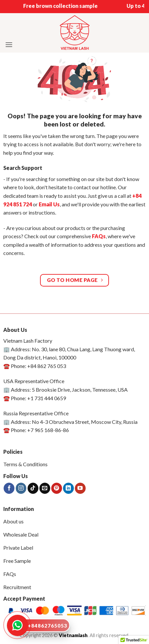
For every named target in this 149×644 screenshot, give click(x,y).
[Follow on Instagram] (21, 488)
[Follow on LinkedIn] (68, 488)
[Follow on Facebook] (9, 488)
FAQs (99, 236)
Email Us (49, 204)
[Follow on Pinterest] (57, 488)
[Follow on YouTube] (80, 488)
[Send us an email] (45, 488)
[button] (9, 45)
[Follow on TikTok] (33, 488)
